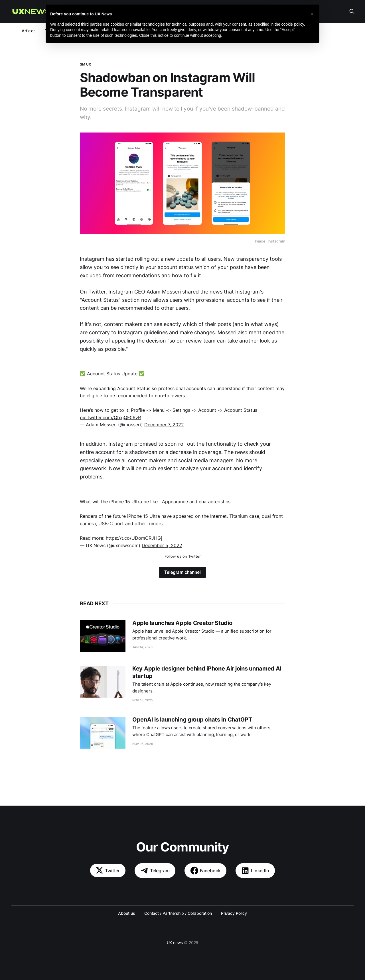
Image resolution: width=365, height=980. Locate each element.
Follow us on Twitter (183, 556)
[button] (312, 946)
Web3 (116, 31)
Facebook (206, 871)
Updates (72, 31)
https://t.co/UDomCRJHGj (134, 538)
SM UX (86, 64)
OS (134, 31)
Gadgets (216, 31)
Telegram (155, 871)
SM (174, 31)
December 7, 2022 (164, 425)
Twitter (108, 870)
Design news (158, 11)
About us (187, 11)
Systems (154, 31)
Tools (50, 31)
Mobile (95, 31)
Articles (29, 31)
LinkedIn (255, 871)
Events (193, 31)
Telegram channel (182, 572)
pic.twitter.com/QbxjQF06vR (110, 417)
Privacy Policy (234, 913)
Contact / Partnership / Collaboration (178, 913)
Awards (241, 31)
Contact (212, 11)
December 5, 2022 (162, 545)
